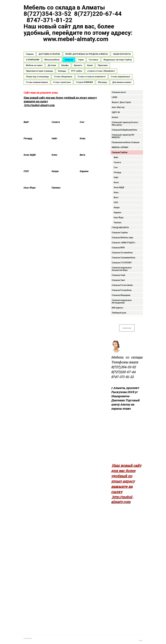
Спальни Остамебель (122, 253)
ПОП (116, 202)
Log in (141, 640)
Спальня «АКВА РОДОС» (124, 243)
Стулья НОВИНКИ (84, 82)
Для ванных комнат (122, 82)
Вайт (116, 157)
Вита (116, 197)
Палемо (118, 223)
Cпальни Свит (118, 280)
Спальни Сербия (120, 233)
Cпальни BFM (118, 248)
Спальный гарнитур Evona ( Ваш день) (125, 124)
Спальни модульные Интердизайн (122, 301)
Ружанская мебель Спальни (125, 142)
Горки (81, 60)
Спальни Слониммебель (124, 258)
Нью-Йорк (119, 218)
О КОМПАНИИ (33, 60)
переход (127, 328)
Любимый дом (119, 313)
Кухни (90, 65)
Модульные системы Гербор (118, 60)
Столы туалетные (62, 82)
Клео (116, 192)
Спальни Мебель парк (122, 238)
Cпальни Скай (118, 275)
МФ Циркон (117, 308)
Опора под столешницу (37, 77)
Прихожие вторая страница (39, 71)
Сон (116, 167)
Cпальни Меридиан (121, 295)
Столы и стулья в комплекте (92, 77)
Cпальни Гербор (120, 152)
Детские (52, 65)
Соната (117, 162)
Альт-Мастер (118, 107)
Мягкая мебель (52, 60)
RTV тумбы (77, 71)
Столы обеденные (63, 77)
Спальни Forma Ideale (122, 285)
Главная (30, 54)
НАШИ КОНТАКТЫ (122, 54)
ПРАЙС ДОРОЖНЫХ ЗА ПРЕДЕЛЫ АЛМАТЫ (87, 54)
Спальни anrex (119, 92)
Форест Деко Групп (121, 102)
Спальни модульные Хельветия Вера (122, 269)
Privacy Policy (28, 638)
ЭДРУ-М (116, 112)
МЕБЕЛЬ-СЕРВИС (120, 147)
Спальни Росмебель (122, 290)
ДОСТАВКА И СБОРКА (49, 54)
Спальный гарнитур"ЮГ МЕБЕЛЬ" (123, 136)
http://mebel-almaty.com (39, 105)
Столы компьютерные (37, 82)
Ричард (117, 172)
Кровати (78, 65)
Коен (116, 182)
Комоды (62, 71)
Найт (116, 177)
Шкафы (65, 65)
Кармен (117, 213)
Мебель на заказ (34, 65)
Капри (117, 208)
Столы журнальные (120, 77)
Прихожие (103, 65)
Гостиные (94, 60)
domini (115, 117)
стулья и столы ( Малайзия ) (101, 71)
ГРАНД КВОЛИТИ (120, 228)
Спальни (69, 60)
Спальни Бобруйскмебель (124, 130)
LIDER (114, 97)
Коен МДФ (119, 187)
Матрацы (103, 82)
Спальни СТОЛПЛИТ (122, 263)
